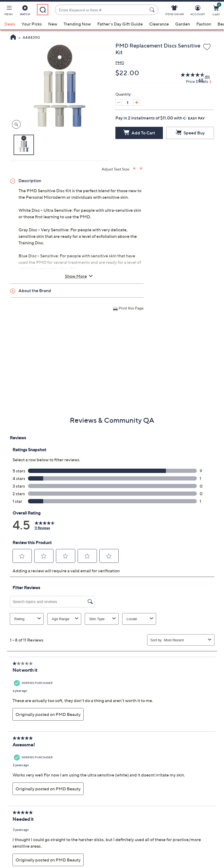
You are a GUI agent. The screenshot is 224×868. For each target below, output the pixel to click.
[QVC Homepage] (13, 38)
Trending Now (77, 24)
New (53, 24)
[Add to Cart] (139, 133)
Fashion (204, 24)
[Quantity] (128, 102)
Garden (183, 24)
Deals (10, 24)
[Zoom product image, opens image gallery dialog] (15, 124)
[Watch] (25, 11)
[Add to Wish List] (207, 47)
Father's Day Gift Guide (120, 24)
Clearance (159, 24)
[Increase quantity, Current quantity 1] (137, 102)
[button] (9, 11)
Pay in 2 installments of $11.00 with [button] (160, 118)
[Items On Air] (174, 11)
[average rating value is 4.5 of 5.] (189, 77)
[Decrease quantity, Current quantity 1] (119, 102)
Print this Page (131, 308)
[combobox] (101, 10)
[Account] (198, 11)
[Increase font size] (135, 168)
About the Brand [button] (35, 291)
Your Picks (32, 24)
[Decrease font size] (142, 168)
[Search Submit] (153, 10)
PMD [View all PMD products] (120, 63)
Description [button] (30, 181)
